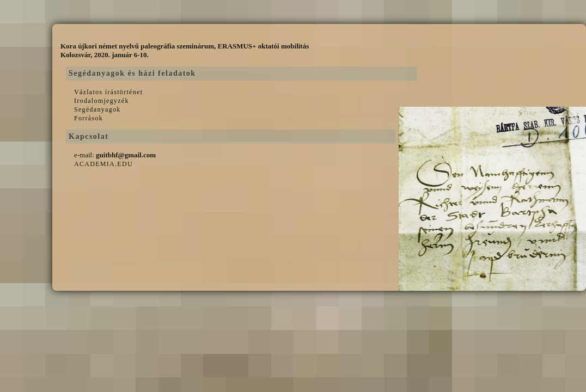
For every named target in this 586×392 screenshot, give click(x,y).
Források (88, 118)
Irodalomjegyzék (102, 101)
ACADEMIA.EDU (103, 164)
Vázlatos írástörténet (108, 92)
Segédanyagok (97, 109)
